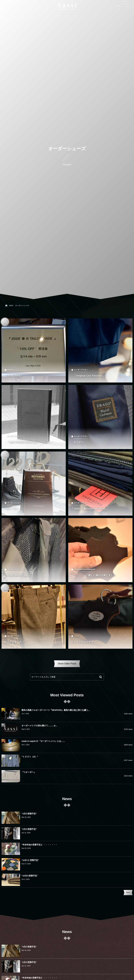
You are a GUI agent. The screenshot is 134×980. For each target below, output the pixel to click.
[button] (126, 4)
